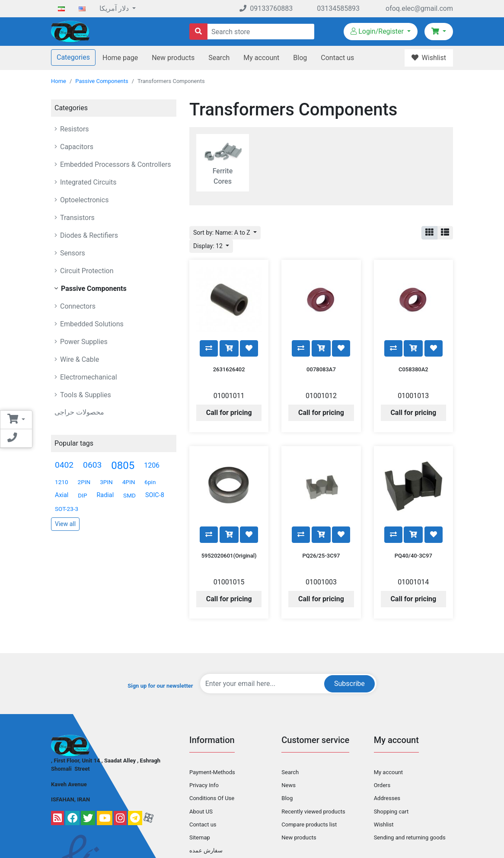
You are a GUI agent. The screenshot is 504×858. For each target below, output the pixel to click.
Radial (105, 495)
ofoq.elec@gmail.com (419, 8)
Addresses (387, 756)
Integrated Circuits (88, 182)
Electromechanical (88, 377)
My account (261, 58)
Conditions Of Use (212, 756)
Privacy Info (204, 743)
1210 (62, 482)
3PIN (106, 482)
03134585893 (338, 8)
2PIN (84, 482)
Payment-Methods (212, 730)
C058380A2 (413, 348)
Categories (73, 57)
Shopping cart (391, 769)
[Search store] (198, 32)
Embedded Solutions (91, 324)
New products (173, 58)
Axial (62, 495)
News (289, 743)
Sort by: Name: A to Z (222, 233)
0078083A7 (321, 348)
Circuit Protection (86, 271)
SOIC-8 (155, 495)
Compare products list (309, 782)
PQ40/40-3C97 (413, 513)
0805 (123, 466)
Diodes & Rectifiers (88, 235)
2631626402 (229, 348)
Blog (300, 58)
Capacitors (76, 147)
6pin (150, 482)
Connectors (77, 306)
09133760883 (266, 8)
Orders (382, 743)
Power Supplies (83, 342)
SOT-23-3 (67, 509)
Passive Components (102, 81)
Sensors (72, 253)
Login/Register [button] (378, 31)
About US (201, 769)
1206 (152, 465)
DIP (82, 495)
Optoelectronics (83, 200)
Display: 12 (209, 246)
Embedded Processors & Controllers (115, 164)
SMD (129, 495)
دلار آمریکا (115, 8)
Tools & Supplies (85, 395)
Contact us (337, 58)
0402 (64, 465)
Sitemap (200, 795)
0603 (92, 465)
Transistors (77, 218)
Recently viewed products (313, 769)
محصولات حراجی (79, 412)
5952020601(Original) (229, 513)
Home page (120, 58)
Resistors (74, 129)
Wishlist (384, 782)
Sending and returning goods (410, 795)
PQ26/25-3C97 (321, 513)
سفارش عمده (206, 809)
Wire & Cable (79, 359)
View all (65, 524)
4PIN (129, 482)
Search (219, 58)
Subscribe (349, 641)
